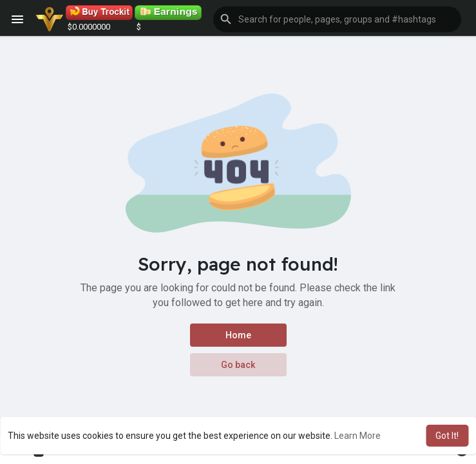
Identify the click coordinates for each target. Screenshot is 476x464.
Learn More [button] (357, 436)
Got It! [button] (447, 436)
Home (238, 335)
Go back (238, 365)
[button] (337, 19)
